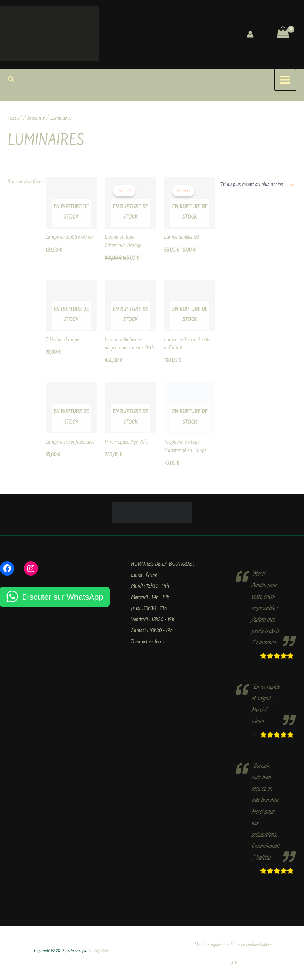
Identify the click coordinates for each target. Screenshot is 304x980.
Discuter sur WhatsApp (63, 597)
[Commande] (256, 185)
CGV (233, 963)
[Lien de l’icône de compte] (250, 34)
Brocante (36, 118)
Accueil (15, 118)
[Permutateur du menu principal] (285, 80)
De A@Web (99, 951)
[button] (11, 80)
